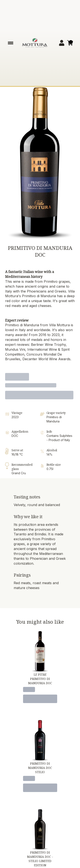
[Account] (62, 43)
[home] (35, 43)
